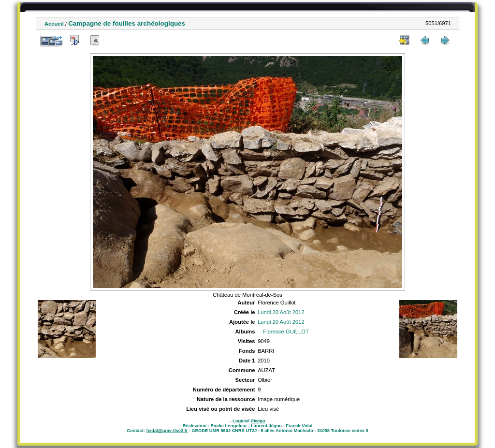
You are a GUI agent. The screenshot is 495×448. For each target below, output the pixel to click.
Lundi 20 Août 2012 (281, 312)
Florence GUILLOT (286, 332)
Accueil (54, 24)
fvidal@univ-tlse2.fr (167, 431)
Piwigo (258, 421)
